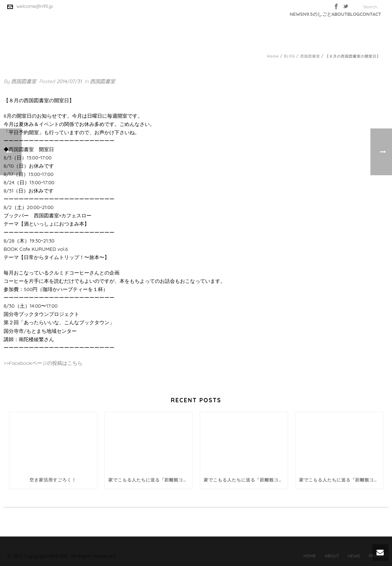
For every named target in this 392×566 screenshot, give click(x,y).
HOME (310, 556)
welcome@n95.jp (35, 6)
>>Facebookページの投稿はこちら (43, 363)
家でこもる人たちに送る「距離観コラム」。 (150, 480)
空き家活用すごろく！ (53, 480)
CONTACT (370, 14)
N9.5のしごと (317, 14)
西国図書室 (310, 56)
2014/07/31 (69, 81)
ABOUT (339, 14)
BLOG (354, 14)
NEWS (296, 14)
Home (273, 56)
